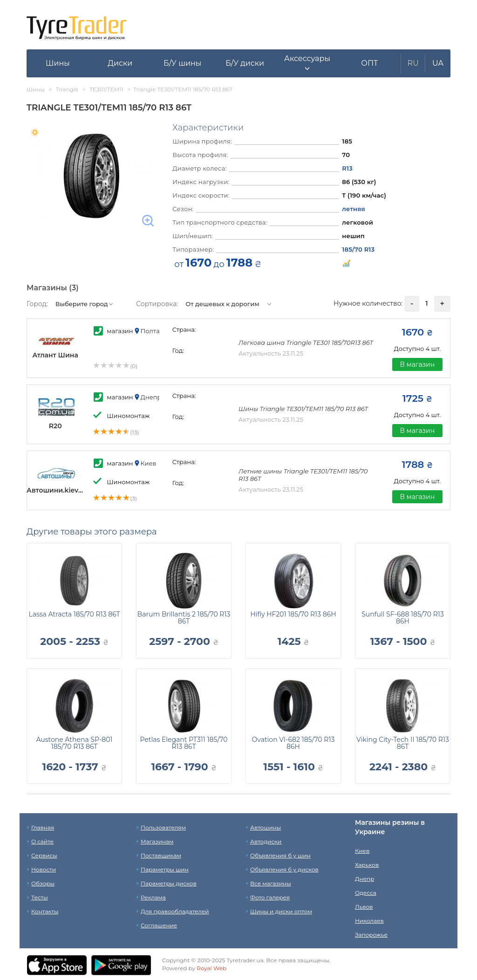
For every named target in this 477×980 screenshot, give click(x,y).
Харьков (367, 865)
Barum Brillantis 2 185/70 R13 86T (184, 618)
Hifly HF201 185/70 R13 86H (293, 614)
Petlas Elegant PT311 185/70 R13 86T (184, 743)
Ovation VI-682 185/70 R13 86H (293, 743)
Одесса (366, 893)
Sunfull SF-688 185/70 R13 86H (403, 618)
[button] (307, 63)
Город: (37, 304)
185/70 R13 (358, 249)
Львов (364, 907)
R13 (347, 168)
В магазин (417, 364)
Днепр (365, 879)
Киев (362, 851)
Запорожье (371, 935)
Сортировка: (157, 304)
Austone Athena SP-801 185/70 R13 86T (74, 743)
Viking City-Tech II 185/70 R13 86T (403, 743)
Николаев (369, 921)
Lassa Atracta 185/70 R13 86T (74, 614)
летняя (353, 209)
